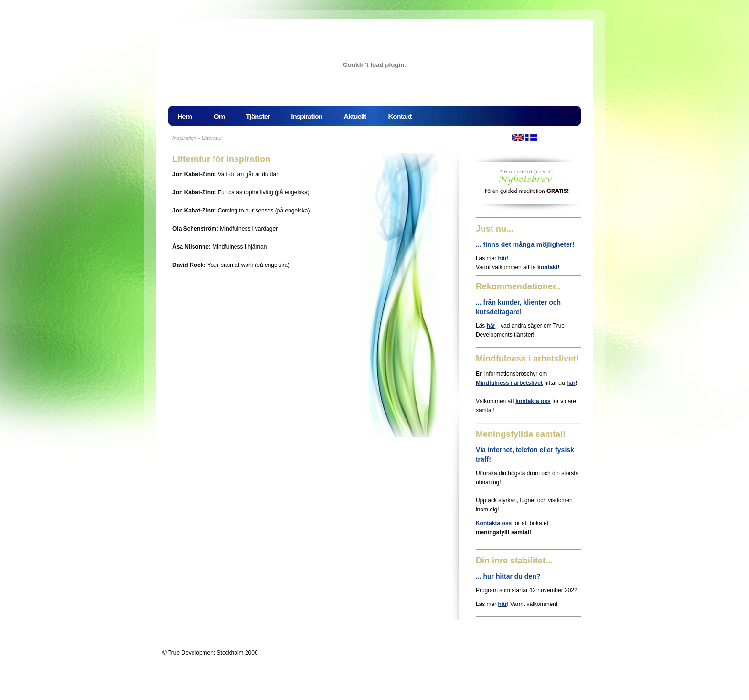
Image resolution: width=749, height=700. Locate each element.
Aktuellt (361, 116)
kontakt (548, 267)
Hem (191, 116)
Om (222, 116)
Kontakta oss (494, 523)
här (503, 258)
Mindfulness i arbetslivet (509, 383)
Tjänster (261, 116)
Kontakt (400, 116)
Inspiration (310, 116)
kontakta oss (533, 401)
